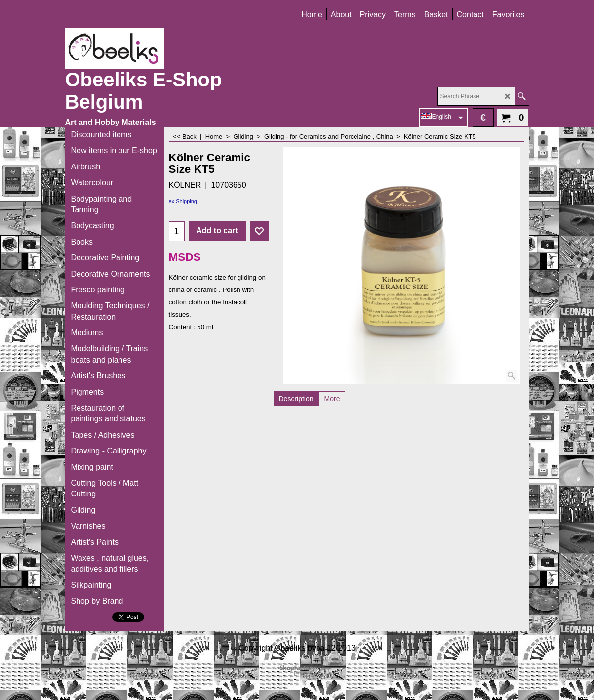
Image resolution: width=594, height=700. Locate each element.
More (332, 399)
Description (296, 399)
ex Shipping (183, 201)
